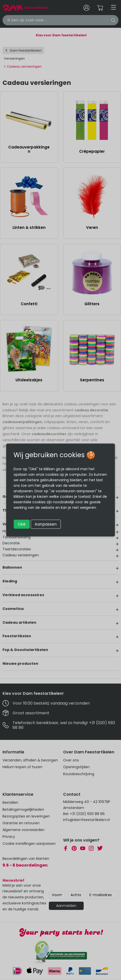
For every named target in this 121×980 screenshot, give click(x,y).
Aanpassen (46, 524)
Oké (22, 524)
